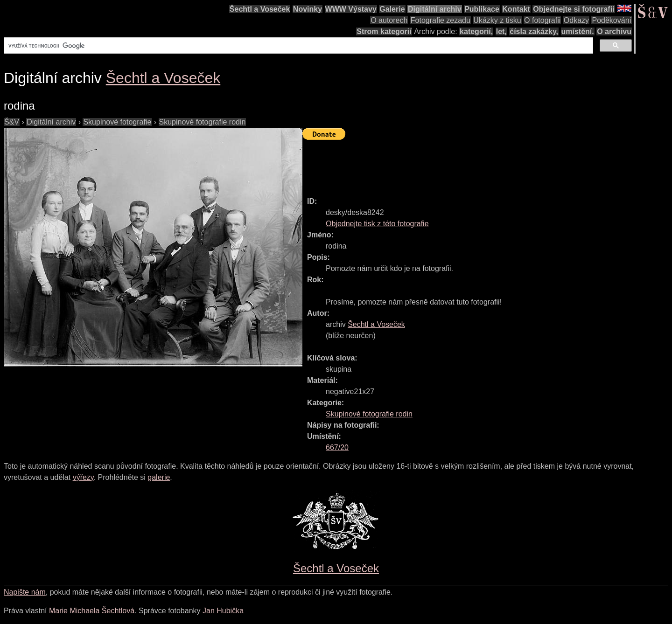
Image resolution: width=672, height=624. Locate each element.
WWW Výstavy (351, 9)
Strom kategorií (384, 31)
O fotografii (542, 20)
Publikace (482, 9)
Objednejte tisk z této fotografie (377, 224)
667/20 (337, 447)
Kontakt (516, 9)
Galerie (392, 9)
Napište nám (25, 592)
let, (501, 31)
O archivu (614, 31)
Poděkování (612, 20)
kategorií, (476, 31)
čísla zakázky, (534, 31)
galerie (159, 477)
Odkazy (576, 20)
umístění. (578, 31)
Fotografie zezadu (441, 20)
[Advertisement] (472, 164)
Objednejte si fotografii (574, 9)
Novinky (308, 9)
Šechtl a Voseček (260, 9)
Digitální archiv (435, 9)
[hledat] (297, 46)
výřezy (83, 477)
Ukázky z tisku (497, 20)
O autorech (389, 20)
